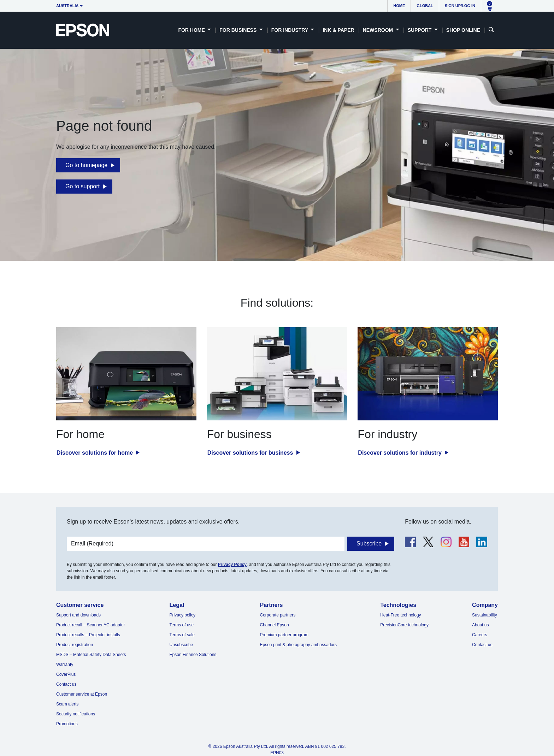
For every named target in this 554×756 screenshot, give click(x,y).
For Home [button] (192, 30)
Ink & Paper (338, 30)
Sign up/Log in (460, 6)
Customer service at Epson (82, 694)
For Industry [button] (290, 30)
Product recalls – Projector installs (88, 635)
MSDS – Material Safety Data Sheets (91, 655)
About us (480, 625)
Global (425, 6)
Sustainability (485, 615)
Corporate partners (278, 615)
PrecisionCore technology (404, 625)
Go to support (82, 186)
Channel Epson (275, 625)
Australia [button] (67, 6)
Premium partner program (284, 635)
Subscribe (369, 544)
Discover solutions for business (251, 453)
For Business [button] (239, 30)
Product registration (75, 645)
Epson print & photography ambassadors (298, 645)
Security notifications (76, 714)
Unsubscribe (181, 645)
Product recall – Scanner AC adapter (91, 625)
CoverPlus (66, 674)
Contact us (66, 684)
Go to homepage (86, 165)
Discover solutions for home (95, 453)
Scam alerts (67, 704)
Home (399, 6)
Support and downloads (78, 615)
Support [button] (420, 30)
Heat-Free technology (400, 615)
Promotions (67, 724)
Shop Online (463, 30)
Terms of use (182, 625)
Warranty (65, 665)
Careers (480, 635)
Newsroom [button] (379, 30)
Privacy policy (182, 615)
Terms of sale (182, 635)
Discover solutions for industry (400, 453)
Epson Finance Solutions (193, 655)
